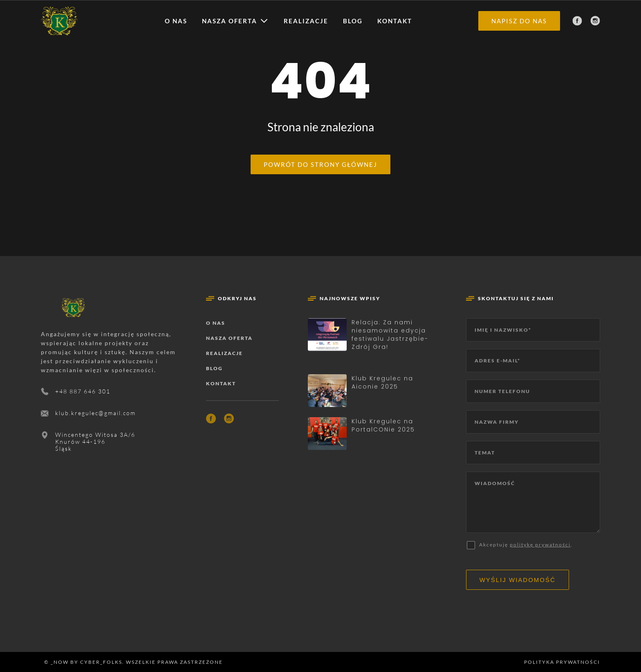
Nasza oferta (230, 21)
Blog (353, 21)
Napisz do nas (519, 21)
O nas (176, 21)
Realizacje (306, 21)
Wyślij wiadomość (518, 580)
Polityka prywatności (562, 662)
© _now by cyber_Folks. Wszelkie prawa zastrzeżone (132, 662)
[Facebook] (577, 21)
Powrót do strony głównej (320, 164)
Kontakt (395, 21)
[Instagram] (595, 21)
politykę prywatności (540, 545)
